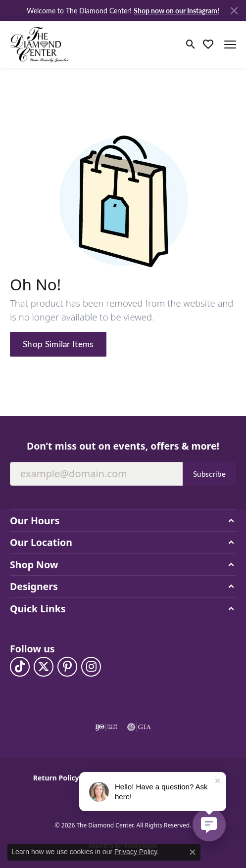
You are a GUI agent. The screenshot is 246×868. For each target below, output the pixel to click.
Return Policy (56, 778)
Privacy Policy (136, 852)
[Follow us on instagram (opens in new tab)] (91, 667)
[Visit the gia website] (139, 727)
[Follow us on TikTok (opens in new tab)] (20, 667)
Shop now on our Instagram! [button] (176, 10)
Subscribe (209, 474)
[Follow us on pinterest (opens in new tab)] (67, 667)
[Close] (234, 11)
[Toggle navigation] (230, 45)
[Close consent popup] (193, 852)
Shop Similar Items (58, 344)
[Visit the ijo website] (106, 727)
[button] (191, 45)
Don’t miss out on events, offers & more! (123, 446)
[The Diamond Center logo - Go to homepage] (40, 44)
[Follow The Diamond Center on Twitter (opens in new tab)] (44, 667)
